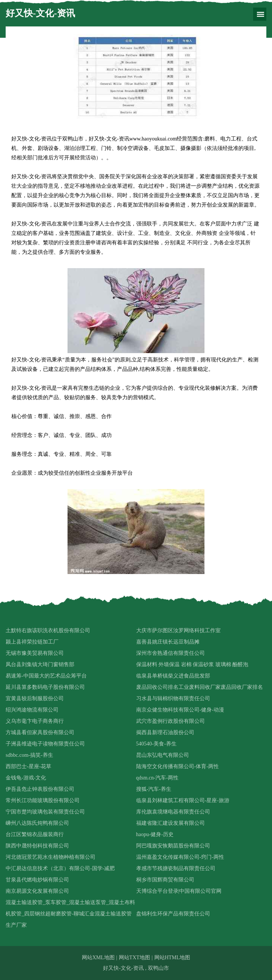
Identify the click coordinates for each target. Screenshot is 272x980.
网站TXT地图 (134, 958)
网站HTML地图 (172, 958)
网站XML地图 (98, 958)
